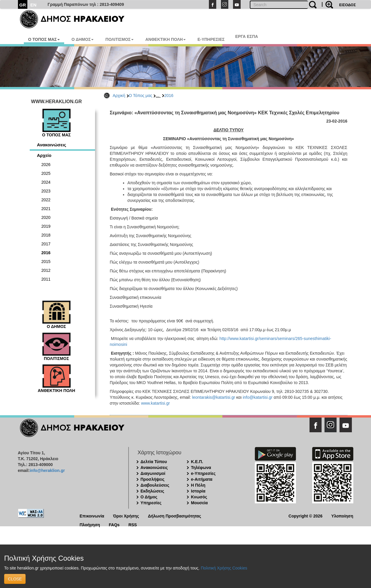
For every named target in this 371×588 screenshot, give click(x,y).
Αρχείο (44, 155)
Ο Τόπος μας (141, 96)
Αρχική (119, 96)
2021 (46, 209)
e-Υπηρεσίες (203, 473)
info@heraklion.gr (47, 470)
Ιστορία (198, 491)
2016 (169, 96)
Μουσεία (199, 503)
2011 (46, 279)
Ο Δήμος (149, 497)
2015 (46, 262)
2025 (46, 173)
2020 (46, 217)
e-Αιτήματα (202, 479)
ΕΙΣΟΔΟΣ (348, 5)
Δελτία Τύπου (154, 462)
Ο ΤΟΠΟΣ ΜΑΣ (44, 39)
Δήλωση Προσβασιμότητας (175, 516)
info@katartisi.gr (258, 397)
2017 (46, 244)
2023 (46, 191)
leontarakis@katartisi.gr (214, 397)
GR (23, 5)
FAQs (114, 524)
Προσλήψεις (153, 479)
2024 (46, 182)
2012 (46, 270)
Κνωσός (199, 497)
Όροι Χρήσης (126, 516)
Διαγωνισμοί (153, 473)
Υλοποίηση (342, 516)
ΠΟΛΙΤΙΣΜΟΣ (119, 39)
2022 (46, 200)
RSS (133, 524)
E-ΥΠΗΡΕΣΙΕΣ (211, 39)
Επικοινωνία (92, 516)
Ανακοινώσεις (52, 145)
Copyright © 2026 (306, 516)
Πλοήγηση (90, 524)
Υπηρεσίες (151, 503)
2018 (46, 235)
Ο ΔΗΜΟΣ (83, 39)
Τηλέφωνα (201, 468)
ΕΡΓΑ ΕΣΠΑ (247, 36)
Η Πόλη (198, 485)
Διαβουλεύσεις (155, 485)
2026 (46, 165)
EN (33, 5)
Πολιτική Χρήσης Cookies (224, 568)
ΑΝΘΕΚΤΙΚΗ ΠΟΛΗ (165, 39)
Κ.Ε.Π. (197, 462)
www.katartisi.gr (155, 403)
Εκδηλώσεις (153, 491)
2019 (46, 226)
